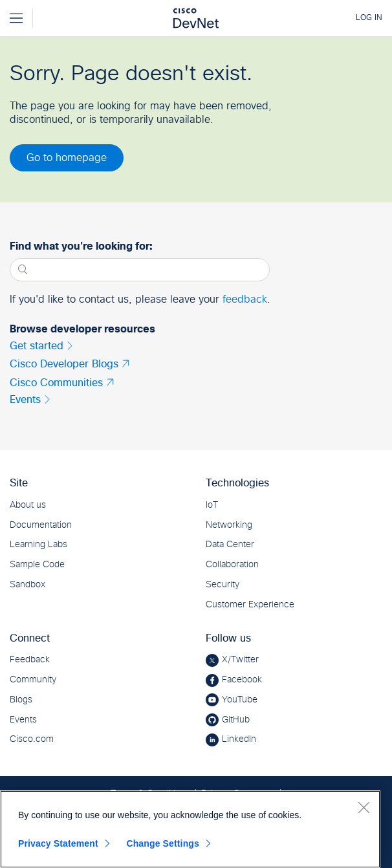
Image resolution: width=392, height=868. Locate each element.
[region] (190, 829)
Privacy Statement (58, 843)
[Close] (364, 807)
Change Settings (163, 843)
